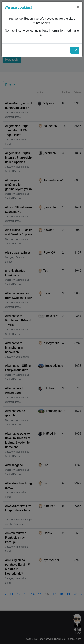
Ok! (75, 50)
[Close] (78, 7)
